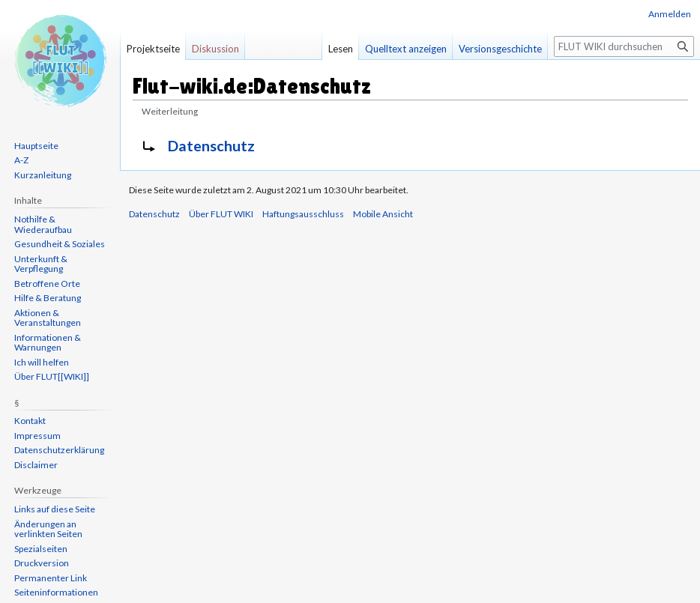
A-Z (21, 160)
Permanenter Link (51, 578)
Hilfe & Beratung (48, 298)
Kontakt (30, 421)
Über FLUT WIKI (221, 214)
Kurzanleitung (43, 175)
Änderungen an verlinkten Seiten (48, 529)
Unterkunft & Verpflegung (41, 264)
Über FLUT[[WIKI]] (52, 376)
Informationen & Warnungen (48, 343)
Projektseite (153, 49)
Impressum (37, 436)
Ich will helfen (42, 362)
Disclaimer (36, 465)
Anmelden (670, 14)
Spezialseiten (41, 549)
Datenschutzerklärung (59, 450)
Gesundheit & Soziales (60, 244)
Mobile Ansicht (383, 214)
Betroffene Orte (47, 284)
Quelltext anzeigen (406, 49)
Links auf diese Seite (55, 509)
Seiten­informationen (56, 592)
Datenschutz (211, 146)
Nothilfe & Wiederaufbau (43, 224)
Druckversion (42, 563)
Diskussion (215, 49)
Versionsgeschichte (500, 49)
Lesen (341, 49)
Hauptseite (36, 146)
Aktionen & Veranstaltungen (48, 318)
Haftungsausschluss (303, 214)
